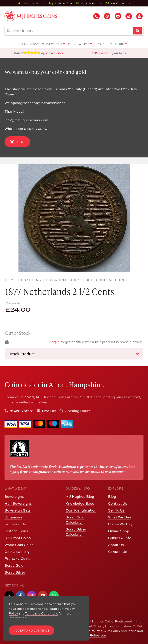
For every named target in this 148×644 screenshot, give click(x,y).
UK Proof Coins (18, 538)
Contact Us (118, 503)
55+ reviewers (55, 53)
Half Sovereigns (18, 503)
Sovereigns (14, 496)
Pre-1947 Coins (17, 558)
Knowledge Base (80, 503)
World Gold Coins (19, 545)
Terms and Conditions (41, 613)
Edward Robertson (92, 635)
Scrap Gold (14, 565)
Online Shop (119, 531)
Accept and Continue (31, 631)
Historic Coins (16, 531)
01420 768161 (21, 411)
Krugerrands (15, 524)
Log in (55, 342)
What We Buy (120, 517)
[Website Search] (138, 31)
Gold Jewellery (17, 552)
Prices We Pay (120, 524)
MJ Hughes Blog (80, 496)
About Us (116, 545)
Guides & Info (120, 538)
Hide (17, 142)
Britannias (13, 517)
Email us (49, 411)
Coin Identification (81, 510)
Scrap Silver (15, 572)
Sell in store (100, 53)
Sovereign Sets (18, 510)
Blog (112, 496)
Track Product (74, 354)
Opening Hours (78, 411)
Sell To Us (116, 510)
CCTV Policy (111, 631)
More (121, 44)
